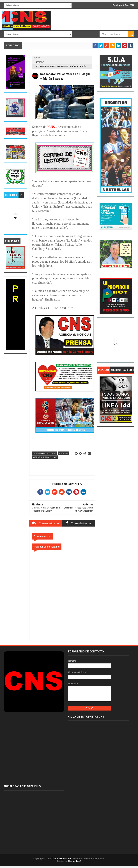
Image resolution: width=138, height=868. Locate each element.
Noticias (40, 62)
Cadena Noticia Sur (62, 859)
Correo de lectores (45, 453)
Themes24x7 (74, 861)
